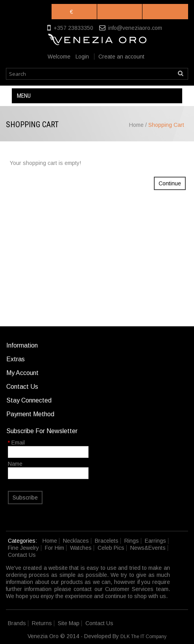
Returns (42, 623)
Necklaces (76, 541)
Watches (81, 548)
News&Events (148, 548)
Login (82, 57)
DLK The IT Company (143, 637)
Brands (17, 623)
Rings (132, 541)
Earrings (155, 541)
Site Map (69, 623)
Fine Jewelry (23, 548)
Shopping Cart (166, 125)
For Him (55, 548)
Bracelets (107, 541)
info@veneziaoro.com (135, 28)
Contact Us (22, 555)
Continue (170, 183)
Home (136, 125)
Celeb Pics (111, 548)
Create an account (121, 57)
